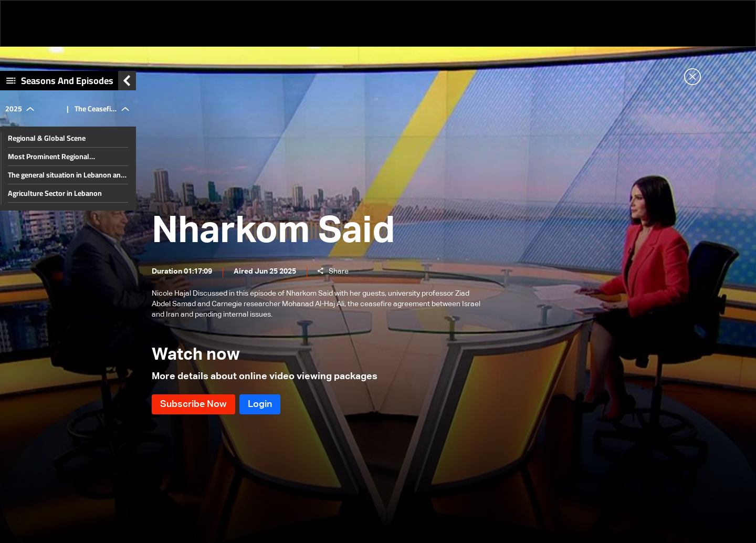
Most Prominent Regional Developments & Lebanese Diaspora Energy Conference (66, 156)
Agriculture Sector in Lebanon (55, 193)
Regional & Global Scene (47, 138)
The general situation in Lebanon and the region (66, 175)
